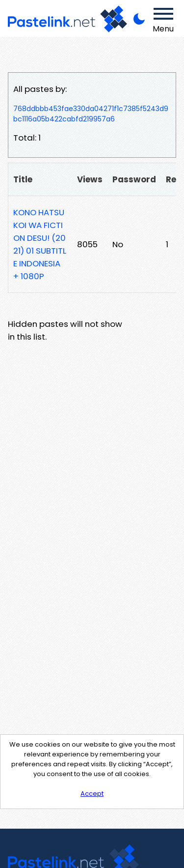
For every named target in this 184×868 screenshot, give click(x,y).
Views (90, 179)
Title (23, 179)
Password (134, 179)
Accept (92, 794)
